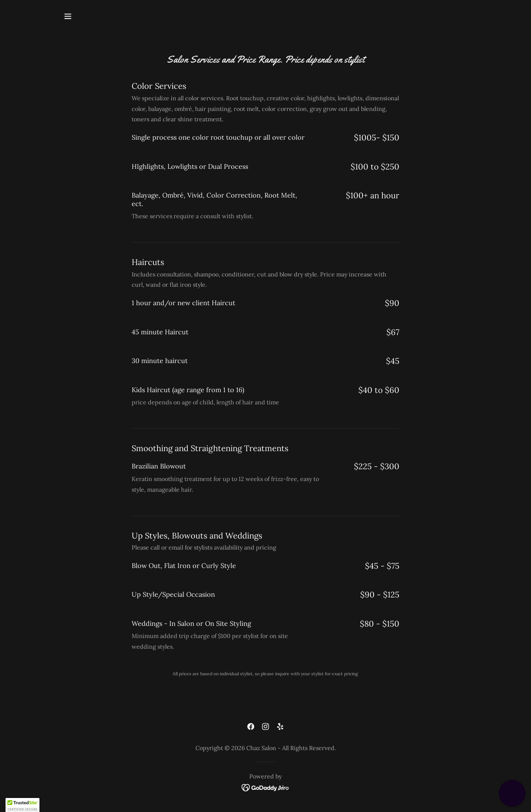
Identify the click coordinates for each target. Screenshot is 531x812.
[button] (68, 16)
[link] (251, 726)
